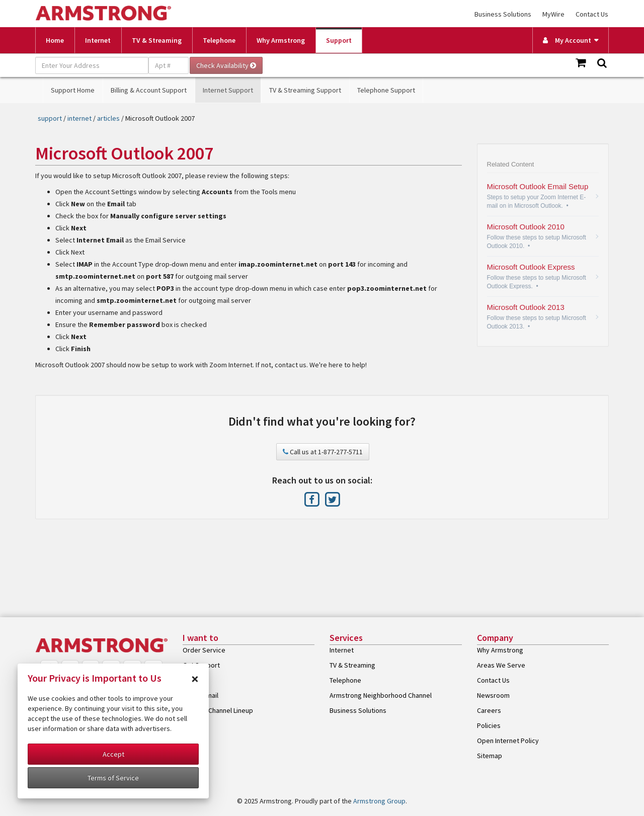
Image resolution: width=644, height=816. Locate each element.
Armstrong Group (379, 801)
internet (79, 118)
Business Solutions (503, 14)
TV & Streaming (157, 40)
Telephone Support (386, 90)
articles (108, 118)
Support (339, 40)
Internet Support (228, 90)
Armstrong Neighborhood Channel (381, 695)
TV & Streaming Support (305, 90)
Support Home (73, 90)
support (50, 118)
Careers (489, 710)
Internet (98, 40)
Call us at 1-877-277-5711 (323, 452)
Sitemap (490, 756)
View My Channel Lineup (218, 710)
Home (55, 40)
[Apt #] (169, 65)
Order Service (204, 650)
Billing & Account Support (149, 90)
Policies (489, 725)
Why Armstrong (281, 40)
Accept (113, 754)
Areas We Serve (501, 665)
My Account (567, 40)
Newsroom (493, 695)
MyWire (553, 14)
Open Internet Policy (508, 741)
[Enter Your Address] (92, 65)
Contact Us (592, 14)
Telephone (219, 40)
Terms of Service (113, 778)
